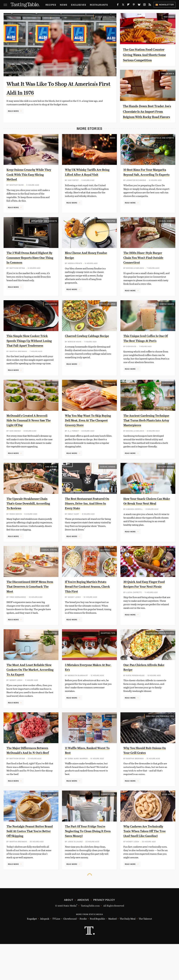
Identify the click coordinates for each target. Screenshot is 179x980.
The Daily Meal (128, 955)
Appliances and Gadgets (44, 232)
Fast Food (169, 17)
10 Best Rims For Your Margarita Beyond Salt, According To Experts (142, 185)
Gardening (168, 400)
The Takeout (145, 955)
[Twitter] (123, 5)
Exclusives (79, 5)
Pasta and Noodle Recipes (160, 655)
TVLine (56, 955)
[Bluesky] (139, 5)
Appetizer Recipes (106, 232)
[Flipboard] (128, 5)
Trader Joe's (167, 79)
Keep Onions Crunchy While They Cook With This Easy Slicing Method (29, 185)
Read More (13, 111)
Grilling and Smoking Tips (160, 742)
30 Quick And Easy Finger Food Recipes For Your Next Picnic (145, 608)
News (64, 5)
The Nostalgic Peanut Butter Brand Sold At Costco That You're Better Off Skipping (29, 862)
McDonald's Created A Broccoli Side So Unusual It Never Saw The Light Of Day (28, 437)
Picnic (170, 571)
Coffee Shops (167, 316)
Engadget (32, 955)
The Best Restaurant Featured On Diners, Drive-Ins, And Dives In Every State (88, 525)
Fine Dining (51, 488)
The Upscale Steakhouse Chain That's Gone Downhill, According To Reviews (29, 525)
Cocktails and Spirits (162, 149)
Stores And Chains (105, 17)
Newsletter (165, 5)
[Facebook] (118, 5)
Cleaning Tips (108, 826)
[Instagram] (144, 5)
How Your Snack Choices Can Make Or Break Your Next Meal (147, 525)
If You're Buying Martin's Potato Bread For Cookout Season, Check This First (85, 608)
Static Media (70, 942)
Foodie (83, 955)
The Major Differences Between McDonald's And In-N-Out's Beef (29, 779)
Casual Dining (166, 232)
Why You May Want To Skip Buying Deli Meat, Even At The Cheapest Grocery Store (87, 437)
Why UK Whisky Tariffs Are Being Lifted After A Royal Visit (87, 185)
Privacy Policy (104, 936)
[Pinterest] (134, 5)
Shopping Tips (108, 571)
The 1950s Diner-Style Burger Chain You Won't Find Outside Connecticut (146, 268)
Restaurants (99, 5)
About (69, 936)
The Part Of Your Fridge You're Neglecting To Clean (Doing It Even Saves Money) (87, 862)
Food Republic (98, 955)
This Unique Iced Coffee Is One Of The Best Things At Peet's (144, 353)
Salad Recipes (108, 316)
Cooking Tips (50, 149)
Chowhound (70, 955)
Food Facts (110, 400)
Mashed (112, 955)
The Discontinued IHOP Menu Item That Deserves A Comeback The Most (28, 608)
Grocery (111, 742)
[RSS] (150, 5)
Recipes (51, 5)
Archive (83, 936)
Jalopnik (45, 955)
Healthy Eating (166, 488)
